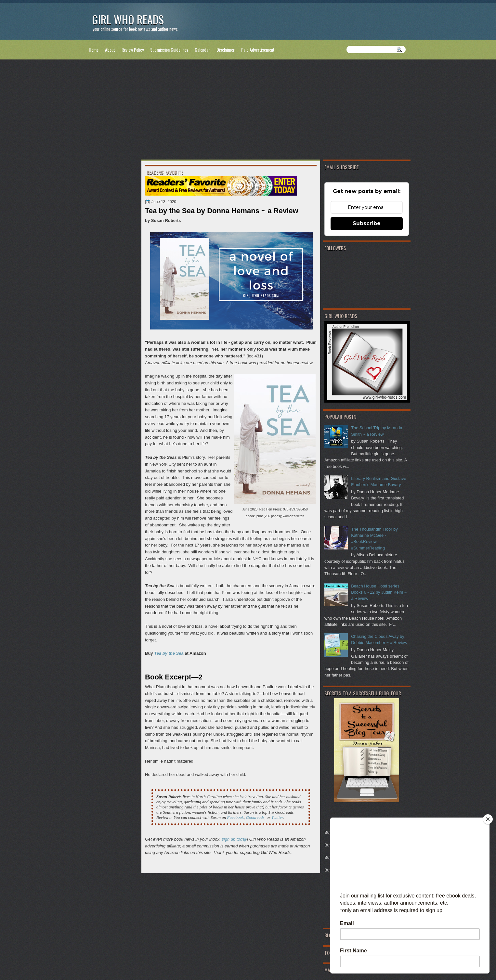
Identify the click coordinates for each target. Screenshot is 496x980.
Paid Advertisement (258, 50)
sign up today (234, 839)
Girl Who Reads (128, 19)
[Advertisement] (248, 111)
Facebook (235, 817)
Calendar (202, 50)
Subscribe (367, 223)
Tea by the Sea (169, 653)
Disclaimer (226, 50)
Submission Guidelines (169, 50)
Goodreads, (256, 817)
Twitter (277, 817)
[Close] (488, 819)
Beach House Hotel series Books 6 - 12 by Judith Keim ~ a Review (379, 592)
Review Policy (133, 50)
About (110, 50)
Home (94, 50)
